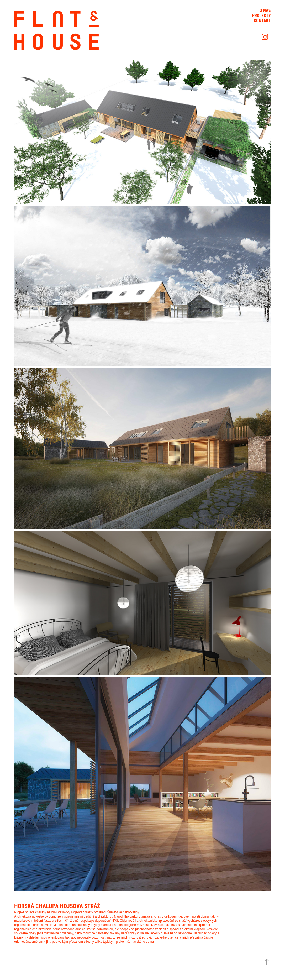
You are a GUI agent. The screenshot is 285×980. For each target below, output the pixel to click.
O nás (265, 10)
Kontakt (262, 20)
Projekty (262, 15)
